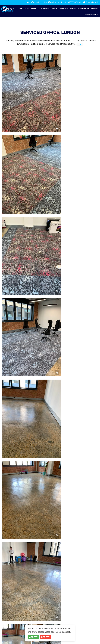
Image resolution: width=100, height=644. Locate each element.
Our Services (31, 9)
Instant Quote (92, 14)
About (54, 9)
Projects (64, 9)
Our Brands (44, 9)
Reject (45, 637)
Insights (73, 9)
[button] (31, 9)
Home (21, 9)
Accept (33, 637)
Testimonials (84, 9)
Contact (94, 9)
